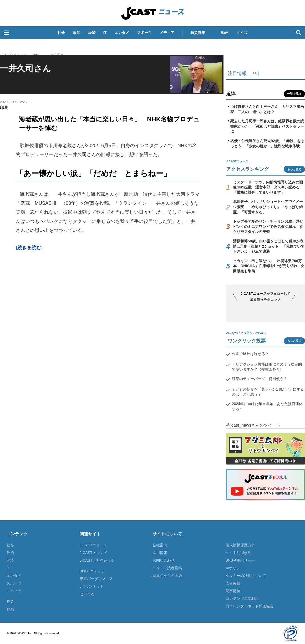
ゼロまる (87, 594)
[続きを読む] (29, 248)
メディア (167, 33)
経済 (92, 33)
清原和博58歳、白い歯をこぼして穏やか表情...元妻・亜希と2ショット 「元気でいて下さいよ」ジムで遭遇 (269, 246)
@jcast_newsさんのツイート (253, 425)
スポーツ (144, 33)
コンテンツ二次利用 (242, 598)
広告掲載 (233, 583)
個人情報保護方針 (240, 545)
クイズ (242, 33)
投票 (10, 602)
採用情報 (160, 553)
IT (105, 33)
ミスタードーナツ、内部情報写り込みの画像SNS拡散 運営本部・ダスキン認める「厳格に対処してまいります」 (268, 187)
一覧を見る (294, 94)
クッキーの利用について (246, 576)
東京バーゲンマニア (96, 579)
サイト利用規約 (238, 553)
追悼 (231, 94)
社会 (61, 33)
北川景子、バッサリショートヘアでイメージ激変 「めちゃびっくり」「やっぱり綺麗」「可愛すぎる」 (268, 207)
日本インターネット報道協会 (250, 606)
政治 (77, 33)
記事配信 (233, 591)
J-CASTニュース (152, 13)
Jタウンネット (92, 586)
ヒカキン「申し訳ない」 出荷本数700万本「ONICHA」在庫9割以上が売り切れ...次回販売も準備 (269, 266)
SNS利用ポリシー (240, 560)
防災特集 (198, 33)
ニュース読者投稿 (167, 568)
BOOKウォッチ (92, 571)
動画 (225, 33)
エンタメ (122, 33)
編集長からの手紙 (167, 576)
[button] (6, 33)
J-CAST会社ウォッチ (97, 560)
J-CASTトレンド (93, 553)
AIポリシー (235, 568)
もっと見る (294, 169)
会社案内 (160, 545)
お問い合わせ (164, 560)
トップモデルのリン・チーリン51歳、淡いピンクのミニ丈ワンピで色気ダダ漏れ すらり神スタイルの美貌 (268, 226)
